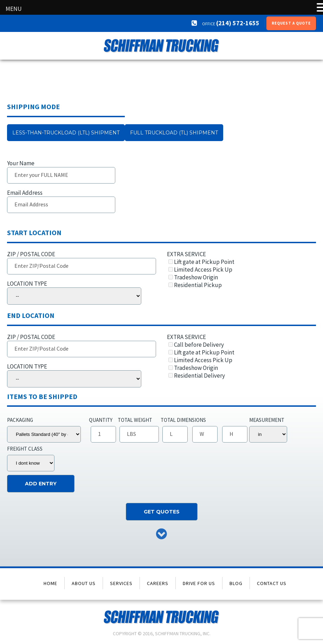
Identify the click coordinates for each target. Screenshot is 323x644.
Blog (236, 583)
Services (121, 583)
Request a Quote (291, 23)
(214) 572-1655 (230, 23)
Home (50, 583)
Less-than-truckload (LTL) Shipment (66, 133)
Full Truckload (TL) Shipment (174, 133)
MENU (14, 9)
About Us (84, 583)
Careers (158, 583)
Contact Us (272, 583)
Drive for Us (199, 583)
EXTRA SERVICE (239, 270)
